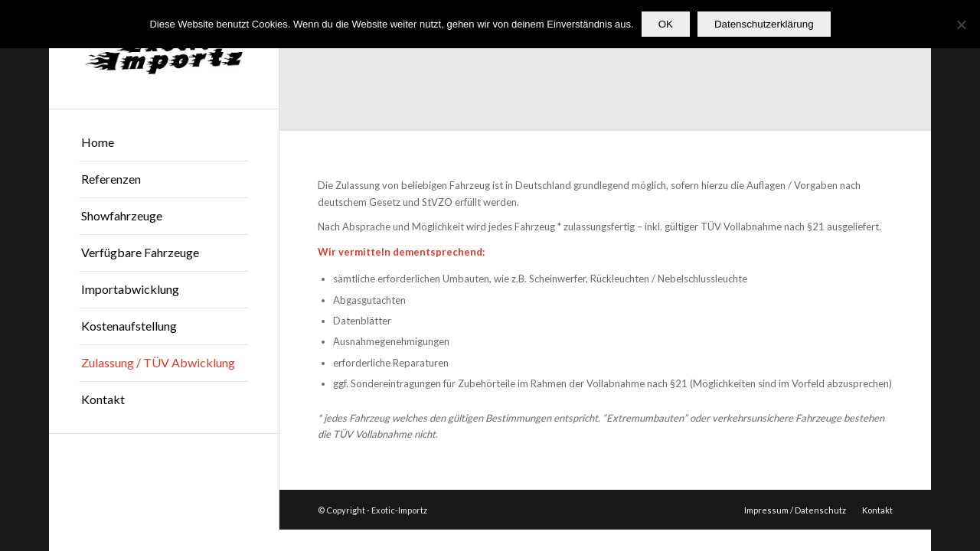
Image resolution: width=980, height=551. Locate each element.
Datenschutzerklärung (764, 24)
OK (666, 24)
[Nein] (961, 24)
